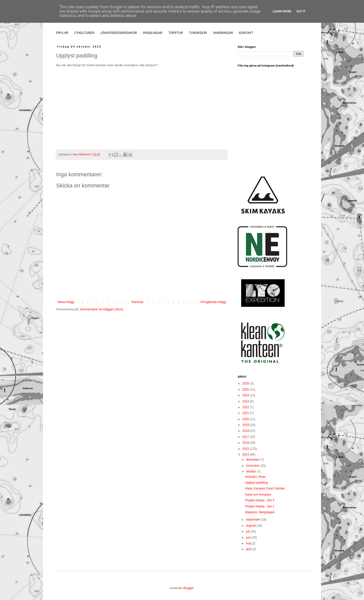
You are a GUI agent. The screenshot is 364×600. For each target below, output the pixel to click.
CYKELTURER (84, 33)
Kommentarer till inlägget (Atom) (101, 309)
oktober (251, 472)
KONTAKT (246, 33)
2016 (246, 443)
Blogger (188, 588)
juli (248, 531)
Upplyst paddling (256, 483)
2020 (246, 419)
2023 (246, 401)
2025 (246, 390)
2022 (246, 407)
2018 (246, 431)
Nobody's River (255, 477)
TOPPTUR (176, 33)
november (253, 466)
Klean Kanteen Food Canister (265, 488)
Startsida (137, 302)
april (249, 549)
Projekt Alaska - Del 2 (260, 506)
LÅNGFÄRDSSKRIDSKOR (119, 33)
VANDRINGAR (223, 33)
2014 (246, 455)
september (254, 520)
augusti (251, 526)
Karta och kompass (258, 495)
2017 (246, 437)
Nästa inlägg (66, 302)
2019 (246, 425)
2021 (246, 413)
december (253, 460)
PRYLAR (62, 33)
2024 (246, 395)
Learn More (282, 11)
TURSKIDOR (198, 33)
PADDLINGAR (153, 33)
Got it (301, 11)
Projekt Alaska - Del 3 (260, 500)
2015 (246, 449)
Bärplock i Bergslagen (260, 512)
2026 (246, 383)
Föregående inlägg (213, 302)
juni (249, 538)
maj (249, 543)
